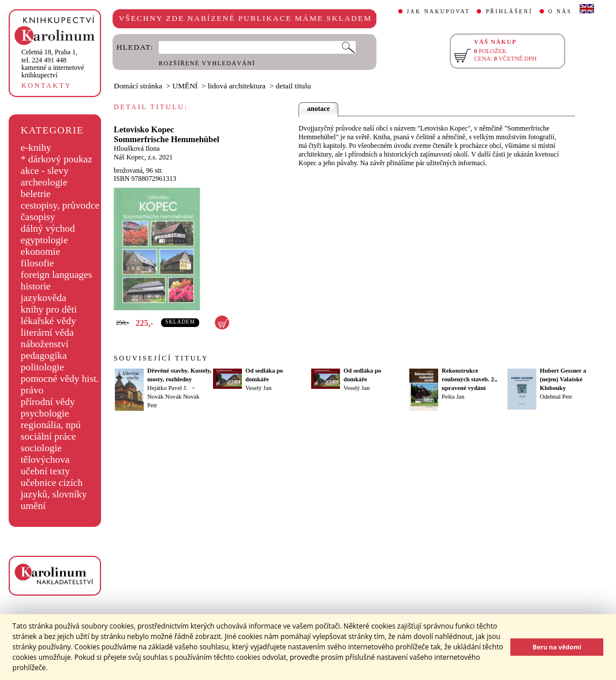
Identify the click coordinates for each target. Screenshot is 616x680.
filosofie (38, 263)
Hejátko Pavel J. (167, 388)
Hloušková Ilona (137, 148)
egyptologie (44, 240)
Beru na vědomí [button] (557, 647)
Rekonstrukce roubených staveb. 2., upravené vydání (469, 379)
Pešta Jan (453, 397)
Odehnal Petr (556, 397)
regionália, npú (51, 425)
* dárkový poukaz (57, 159)
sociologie (41, 448)
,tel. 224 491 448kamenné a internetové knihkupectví (53, 64)
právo (32, 390)
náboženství (45, 344)
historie (36, 286)
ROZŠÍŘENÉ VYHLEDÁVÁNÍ (207, 63)
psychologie (45, 413)
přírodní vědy (48, 402)
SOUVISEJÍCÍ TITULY (161, 358)
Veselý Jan (258, 388)
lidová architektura (237, 86)
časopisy (38, 217)
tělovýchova (45, 460)
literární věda (47, 332)
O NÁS (560, 12)
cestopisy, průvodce (60, 205)
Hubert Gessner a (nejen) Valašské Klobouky (563, 379)
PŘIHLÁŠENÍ (509, 12)
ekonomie (40, 252)
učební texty (45, 471)
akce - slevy (45, 171)
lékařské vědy (48, 321)
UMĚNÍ (185, 86)
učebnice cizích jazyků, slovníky (54, 488)
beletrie (36, 194)
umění (33, 506)
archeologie (44, 182)
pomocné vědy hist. (60, 379)
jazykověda (44, 298)
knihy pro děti (49, 309)
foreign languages (57, 275)
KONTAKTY (46, 86)
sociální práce (48, 436)
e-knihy (36, 148)
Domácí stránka (138, 86)
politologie (42, 367)
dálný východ (48, 228)
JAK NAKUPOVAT (439, 12)
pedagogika (44, 356)
